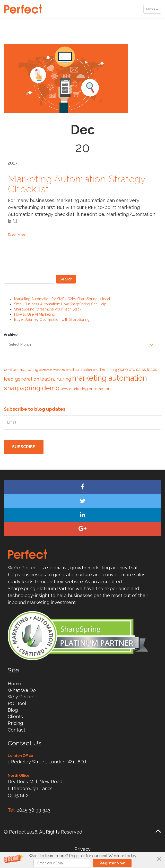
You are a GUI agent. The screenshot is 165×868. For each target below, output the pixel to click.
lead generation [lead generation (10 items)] (21, 379)
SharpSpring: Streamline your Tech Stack (48, 309)
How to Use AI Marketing (35, 314)
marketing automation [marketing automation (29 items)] (110, 378)
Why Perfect (22, 697)
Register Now (112, 863)
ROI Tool (17, 703)
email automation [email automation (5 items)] (79, 370)
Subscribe (24, 447)
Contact (16, 730)
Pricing (15, 723)
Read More (17, 235)
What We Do (22, 690)
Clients (15, 716)
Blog (13, 710)
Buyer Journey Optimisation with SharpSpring (52, 319)
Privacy (82, 849)
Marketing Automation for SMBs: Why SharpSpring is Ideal (62, 299)
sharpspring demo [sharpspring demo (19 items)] (32, 388)
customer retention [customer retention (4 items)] (52, 370)
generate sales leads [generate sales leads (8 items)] (138, 369)
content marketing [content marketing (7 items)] (21, 369)
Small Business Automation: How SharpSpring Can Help (60, 304)
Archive (11, 335)
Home (14, 684)
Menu (154, 10)
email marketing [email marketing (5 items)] (105, 370)
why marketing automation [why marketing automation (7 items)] (85, 389)
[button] (82, 860)
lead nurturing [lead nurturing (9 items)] (56, 379)
